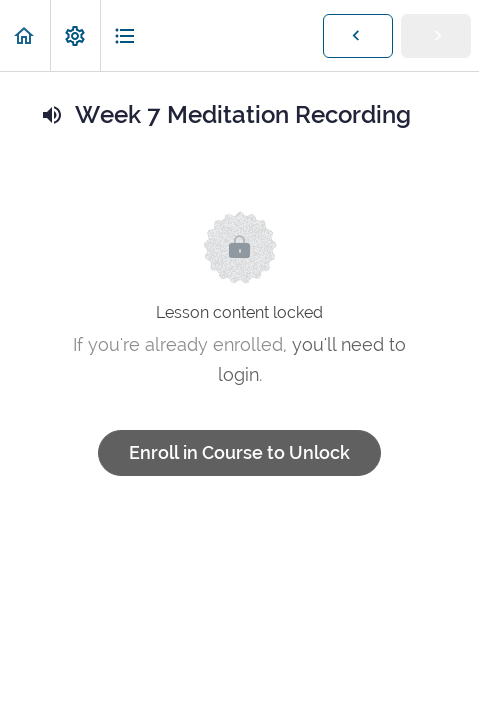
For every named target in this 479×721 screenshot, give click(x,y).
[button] (25, 35)
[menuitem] (75, 35)
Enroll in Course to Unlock (239, 452)
